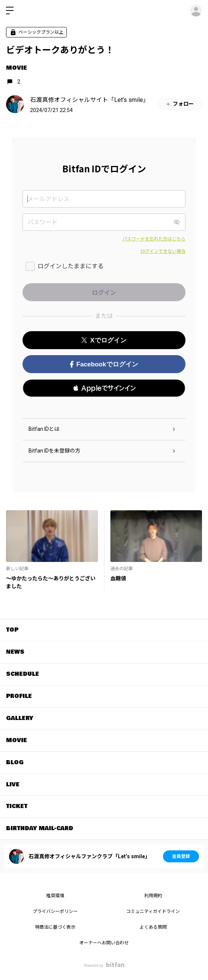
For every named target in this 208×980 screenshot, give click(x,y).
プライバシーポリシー (55, 911)
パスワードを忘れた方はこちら (154, 239)
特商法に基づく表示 (55, 927)
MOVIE (17, 68)
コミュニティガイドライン (153, 911)
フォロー (179, 104)
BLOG (15, 762)
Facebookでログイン (104, 364)
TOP (12, 630)
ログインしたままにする (71, 266)
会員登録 (181, 856)
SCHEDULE (23, 674)
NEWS (15, 652)
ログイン (196, 10)
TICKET (17, 806)
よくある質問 (153, 927)
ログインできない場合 (163, 251)
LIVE (13, 784)
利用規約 (153, 896)
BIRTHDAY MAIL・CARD (40, 828)
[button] (104, 388)
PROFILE (19, 696)
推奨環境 (55, 896)
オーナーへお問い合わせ (104, 943)
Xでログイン (104, 340)
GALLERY (20, 718)
